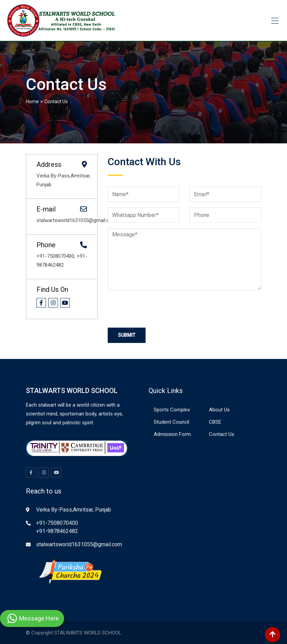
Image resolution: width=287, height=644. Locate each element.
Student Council (171, 422)
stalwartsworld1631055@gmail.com (79, 544)
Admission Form (172, 434)
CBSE (215, 422)
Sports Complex (172, 410)
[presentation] (160, 309)
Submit (127, 335)
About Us (219, 410)
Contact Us (222, 434)
